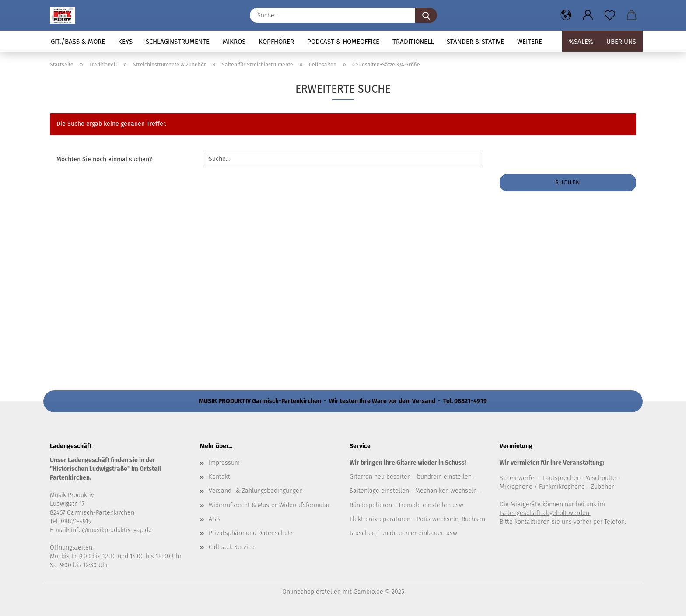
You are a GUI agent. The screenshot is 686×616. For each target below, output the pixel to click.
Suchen (568, 183)
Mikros (234, 42)
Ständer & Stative (475, 42)
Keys (125, 42)
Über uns (621, 42)
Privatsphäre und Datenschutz (251, 533)
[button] (566, 15)
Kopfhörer (276, 42)
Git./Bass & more (78, 42)
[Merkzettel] (610, 15)
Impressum (224, 463)
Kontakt (219, 477)
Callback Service (232, 547)
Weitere (530, 42)
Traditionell (413, 42)
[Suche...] (426, 15)
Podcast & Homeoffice (343, 42)
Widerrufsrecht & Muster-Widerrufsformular (269, 505)
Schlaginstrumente (178, 42)
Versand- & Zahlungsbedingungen (256, 491)
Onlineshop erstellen (311, 592)
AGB (214, 519)
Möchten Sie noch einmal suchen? (104, 159)
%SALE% (581, 42)
